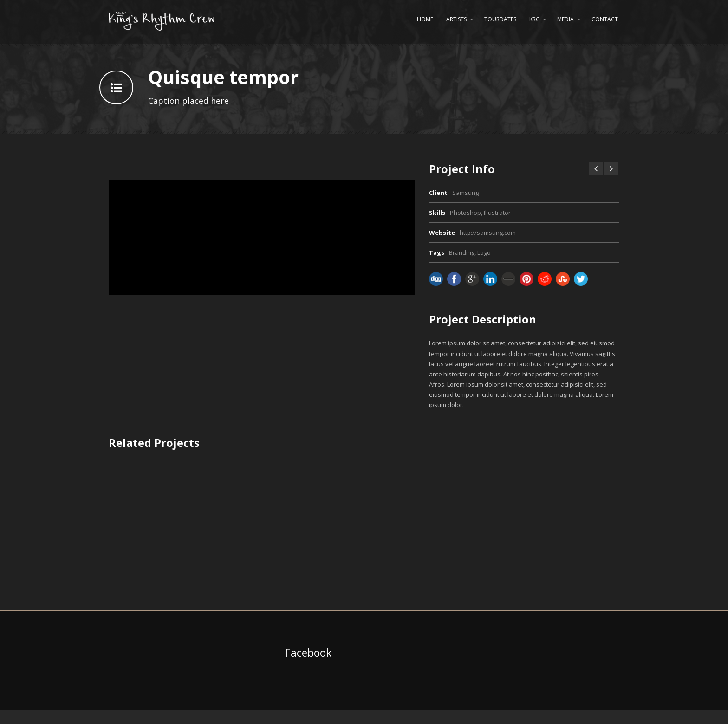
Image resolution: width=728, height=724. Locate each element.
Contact (605, 19)
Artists (456, 19)
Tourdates (500, 19)
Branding (462, 252)
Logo (484, 252)
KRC (534, 19)
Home (425, 19)
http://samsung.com (488, 233)
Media (565, 19)
